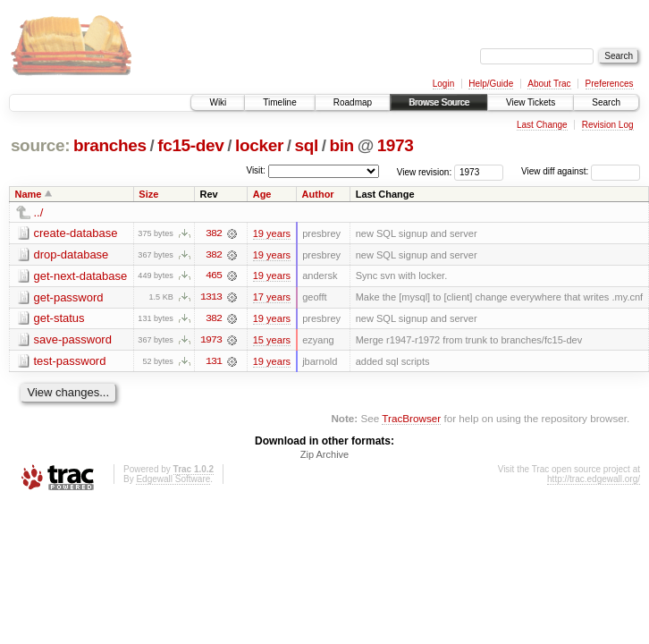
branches (110, 145)
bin (341, 145)
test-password (70, 362)
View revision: (425, 171)
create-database (76, 233)
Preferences (610, 84)
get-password (69, 297)
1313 (211, 298)
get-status (59, 319)
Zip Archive (324, 456)
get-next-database (81, 276)
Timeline (279, 102)
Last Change (542, 125)
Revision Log (608, 125)
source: (40, 145)
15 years (272, 341)
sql (306, 145)
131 (214, 362)
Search (606, 102)
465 (214, 276)
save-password (73, 340)
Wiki (218, 102)
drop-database (72, 254)
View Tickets (531, 102)
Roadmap (353, 102)
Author (318, 194)
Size (148, 194)
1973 (396, 145)
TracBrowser (411, 420)
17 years (272, 298)
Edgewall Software (173, 481)
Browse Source (439, 102)
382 (214, 233)
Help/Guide (491, 84)
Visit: (256, 170)
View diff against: (581, 171)
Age (262, 194)
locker (259, 145)
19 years (272, 233)
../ (39, 212)
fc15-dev (190, 145)
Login (443, 84)
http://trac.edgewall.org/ (594, 481)
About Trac (549, 84)
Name (29, 194)
